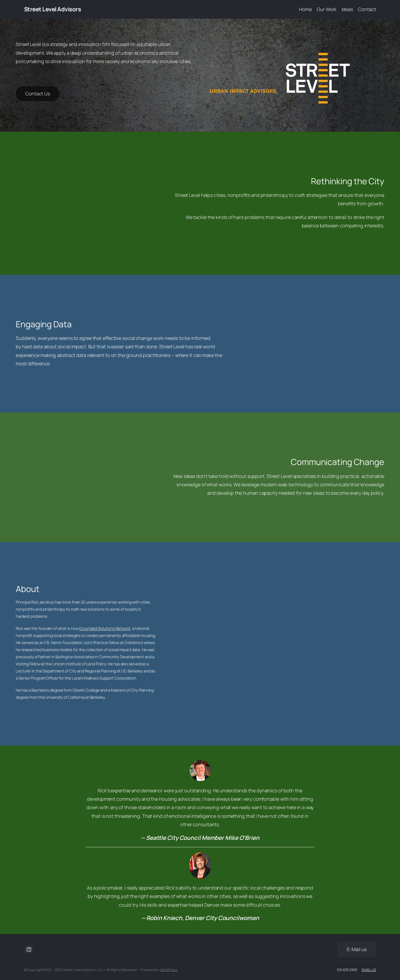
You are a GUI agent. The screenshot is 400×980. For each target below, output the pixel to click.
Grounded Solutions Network (105, 628)
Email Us (369, 970)
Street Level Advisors (53, 9)
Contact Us (38, 94)
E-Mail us (357, 949)
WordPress (169, 970)
